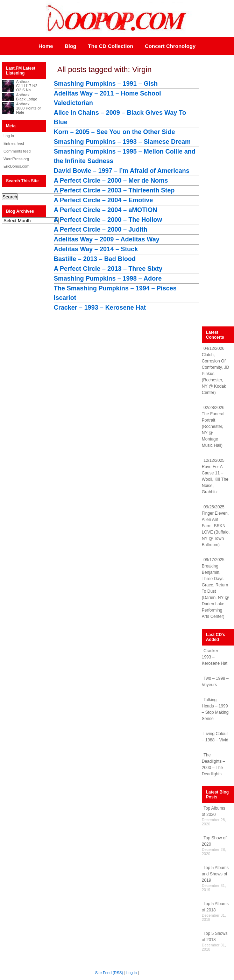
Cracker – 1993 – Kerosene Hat (100, 308)
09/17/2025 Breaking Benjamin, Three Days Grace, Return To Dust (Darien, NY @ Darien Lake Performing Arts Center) (215, 588)
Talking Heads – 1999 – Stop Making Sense (215, 709)
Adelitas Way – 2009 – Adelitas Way (107, 239)
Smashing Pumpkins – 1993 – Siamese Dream (122, 142)
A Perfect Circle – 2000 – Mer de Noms (111, 181)
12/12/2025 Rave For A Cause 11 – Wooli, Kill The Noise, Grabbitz (215, 476)
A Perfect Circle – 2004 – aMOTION (105, 210)
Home (46, 46)
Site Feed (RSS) (109, 973)
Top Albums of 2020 (214, 811)
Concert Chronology (170, 46)
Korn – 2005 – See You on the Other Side (114, 132)
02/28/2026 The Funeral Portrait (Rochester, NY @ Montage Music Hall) (213, 426)
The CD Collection (111, 46)
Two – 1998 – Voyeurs (215, 682)
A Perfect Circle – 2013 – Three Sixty (108, 269)
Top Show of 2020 (214, 841)
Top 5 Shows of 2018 (215, 937)
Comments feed (17, 151)
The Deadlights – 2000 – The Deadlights (214, 764)
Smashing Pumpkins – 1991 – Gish (106, 84)
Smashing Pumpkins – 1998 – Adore (108, 279)
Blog (70, 46)
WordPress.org (16, 159)
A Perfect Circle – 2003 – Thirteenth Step (114, 190)
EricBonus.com (16, 166)
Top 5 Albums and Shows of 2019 (215, 874)
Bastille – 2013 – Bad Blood (95, 259)
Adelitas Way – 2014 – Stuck (96, 249)
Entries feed (14, 143)
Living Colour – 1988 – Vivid (215, 737)
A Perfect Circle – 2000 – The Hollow (108, 220)
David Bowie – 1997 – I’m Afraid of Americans (122, 171)
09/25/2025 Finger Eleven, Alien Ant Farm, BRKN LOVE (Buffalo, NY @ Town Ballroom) (216, 526)
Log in (9, 136)
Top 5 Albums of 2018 (215, 907)
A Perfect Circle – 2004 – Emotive (103, 200)
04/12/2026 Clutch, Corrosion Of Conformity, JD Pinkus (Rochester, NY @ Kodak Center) (215, 371)
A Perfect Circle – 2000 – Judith (101, 230)
